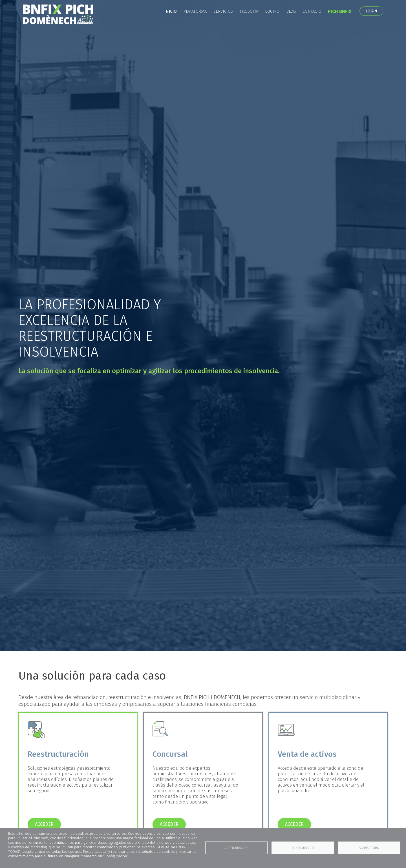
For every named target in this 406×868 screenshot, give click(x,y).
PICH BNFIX (340, 20)
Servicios (223, 20)
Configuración (236, 848)
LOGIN (371, 19)
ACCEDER (44, 824)
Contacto (312, 20)
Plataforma (195, 20)
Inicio (170, 20)
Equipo (272, 20)
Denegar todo (303, 848)
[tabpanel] (203, 326)
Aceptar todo (369, 848)
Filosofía (249, 20)
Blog (291, 20)
